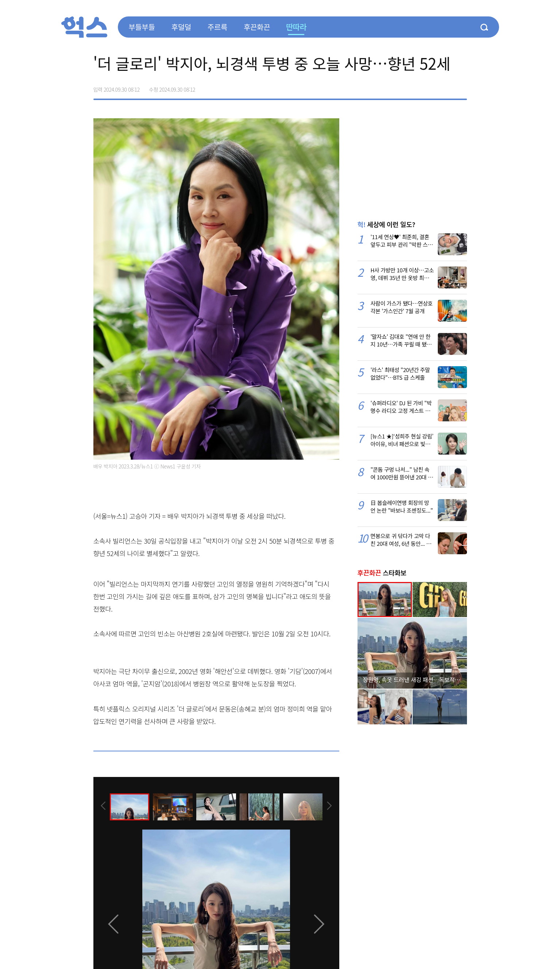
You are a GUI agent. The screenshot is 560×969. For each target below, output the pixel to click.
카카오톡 (446, 87)
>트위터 (430, 87)
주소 (461, 87)
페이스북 (415, 87)
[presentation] (103, 807)
